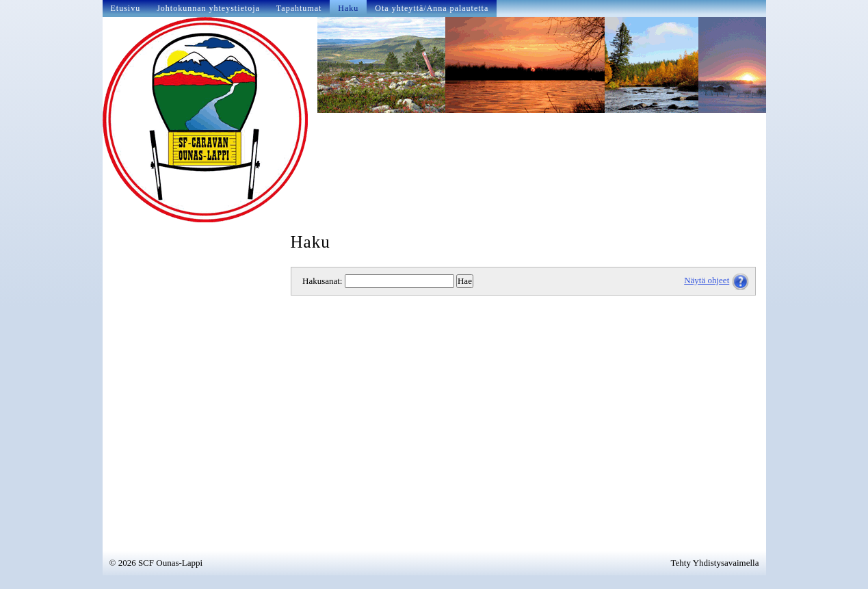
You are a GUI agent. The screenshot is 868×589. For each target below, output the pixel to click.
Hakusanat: (322, 281)
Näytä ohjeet (707, 280)
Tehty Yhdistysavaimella (715, 563)
